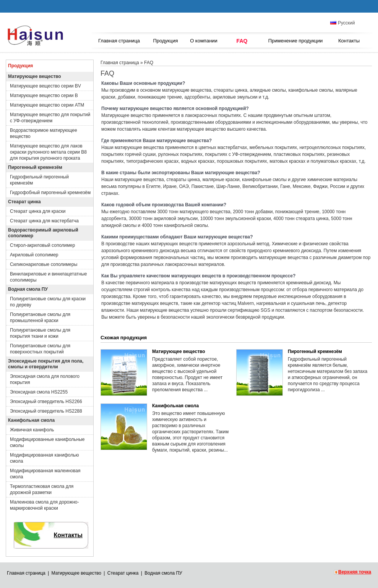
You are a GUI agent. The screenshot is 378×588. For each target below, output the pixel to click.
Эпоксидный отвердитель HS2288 (46, 411)
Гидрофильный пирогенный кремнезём (39, 180)
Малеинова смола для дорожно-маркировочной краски (44, 505)
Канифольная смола (31, 420)
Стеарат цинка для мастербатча (44, 221)
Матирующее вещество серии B (44, 96)
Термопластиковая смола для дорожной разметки (42, 489)
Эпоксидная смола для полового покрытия (45, 379)
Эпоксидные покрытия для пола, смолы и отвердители (46, 364)
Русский (343, 23)
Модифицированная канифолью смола (44, 458)
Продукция (165, 41)
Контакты (349, 41)
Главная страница (119, 41)
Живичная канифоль (32, 430)
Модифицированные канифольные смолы (47, 442)
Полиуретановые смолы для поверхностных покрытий (40, 349)
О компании (204, 41)
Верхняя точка (355, 572)
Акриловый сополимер (34, 255)
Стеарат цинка (24, 202)
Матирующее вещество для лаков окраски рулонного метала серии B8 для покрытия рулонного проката (48, 152)
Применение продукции (296, 41)
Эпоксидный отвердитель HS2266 (46, 402)
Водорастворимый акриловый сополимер (43, 233)
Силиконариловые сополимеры (44, 264)
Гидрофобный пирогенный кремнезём (50, 193)
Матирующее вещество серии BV (45, 86)
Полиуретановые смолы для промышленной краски (40, 317)
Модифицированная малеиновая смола (45, 474)
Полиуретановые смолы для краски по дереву (48, 302)
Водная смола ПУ (28, 289)
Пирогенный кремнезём (35, 167)
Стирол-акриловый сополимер (42, 245)
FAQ (242, 41)
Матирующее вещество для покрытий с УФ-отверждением (50, 118)
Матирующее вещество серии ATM (47, 105)
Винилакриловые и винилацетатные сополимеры (49, 277)
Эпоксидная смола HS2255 (39, 392)
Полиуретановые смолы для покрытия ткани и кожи (40, 333)
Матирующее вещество (35, 76)
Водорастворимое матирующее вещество (44, 133)
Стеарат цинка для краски (38, 211)
